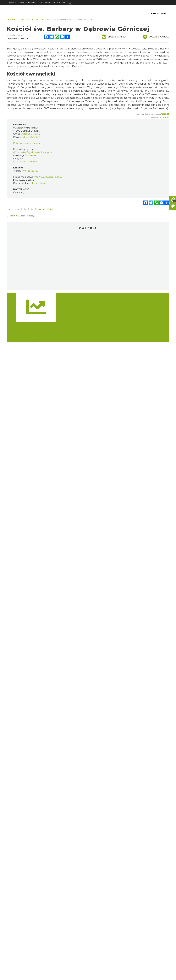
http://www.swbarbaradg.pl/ (48, 177)
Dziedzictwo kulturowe (25, 162)
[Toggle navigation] (70, 3)
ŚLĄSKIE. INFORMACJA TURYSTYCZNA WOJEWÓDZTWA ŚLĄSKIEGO (37, 3)
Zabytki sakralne (38, 183)
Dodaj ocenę (45, 209)
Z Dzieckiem (159, 13)
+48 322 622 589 (30, 171)
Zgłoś (166, 114)
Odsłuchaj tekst (114, 37)
